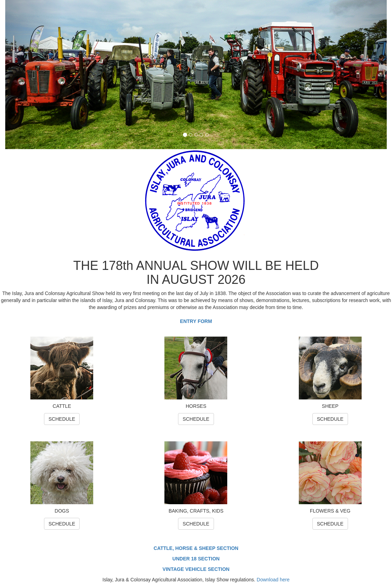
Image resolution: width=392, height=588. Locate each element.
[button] (34, 75)
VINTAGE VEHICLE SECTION (196, 569)
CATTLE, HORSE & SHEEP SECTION (196, 548)
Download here (273, 580)
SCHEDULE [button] (62, 419)
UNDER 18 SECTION (196, 559)
